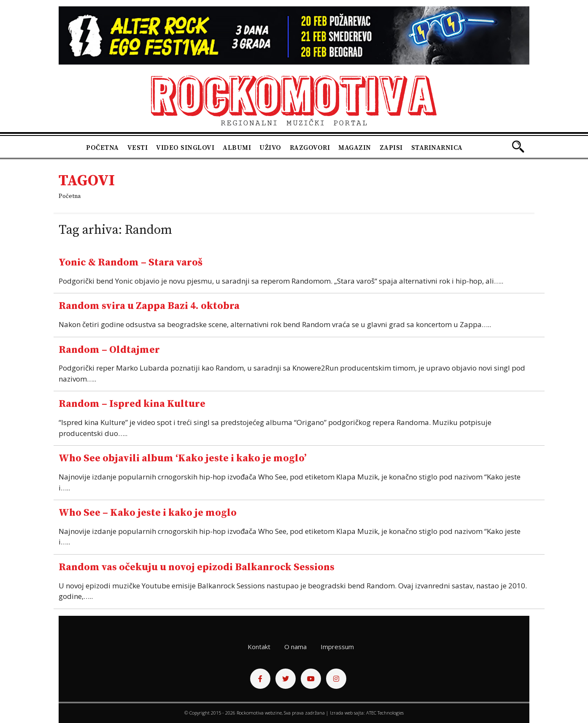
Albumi (237, 148)
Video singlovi (185, 148)
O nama (295, 647)
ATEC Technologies (385, 713)
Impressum (337, 647)
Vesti (138, 148)
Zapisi (391, 148)
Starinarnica (437, 148)
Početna (102, 148)
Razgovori (310, 148)
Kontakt (259, 647)
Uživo (270, 148)
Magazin (355, 148)
